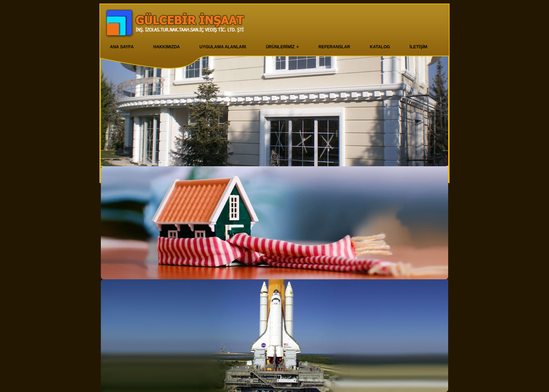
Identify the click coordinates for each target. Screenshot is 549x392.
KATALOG (380, 47)
